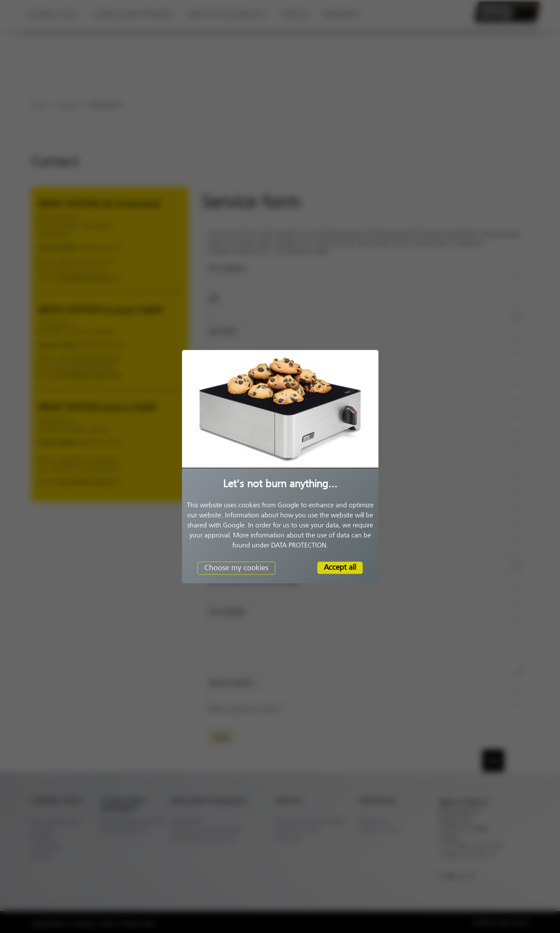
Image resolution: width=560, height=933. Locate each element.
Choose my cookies (236, 568)
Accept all (340, 567)
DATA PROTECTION (299, 545)
